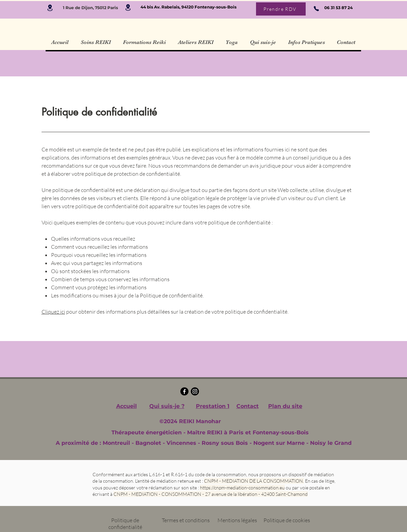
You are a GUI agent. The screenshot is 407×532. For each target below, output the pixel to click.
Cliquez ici (53, 312)
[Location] (50, 8)
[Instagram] (195, 391)
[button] (96, 42)
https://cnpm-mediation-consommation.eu (242, 488)
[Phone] (316, 8)
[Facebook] (184, 391)
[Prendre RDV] (281, 9)
